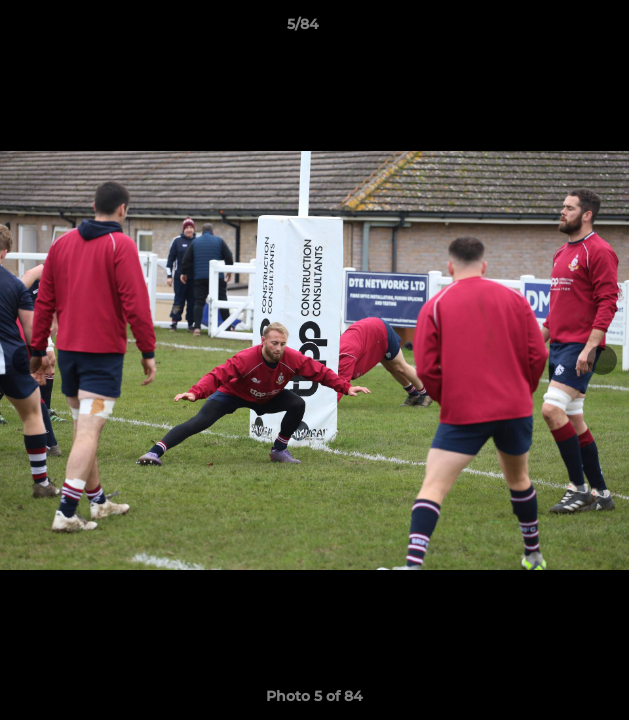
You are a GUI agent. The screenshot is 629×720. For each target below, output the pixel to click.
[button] (557, 29)
